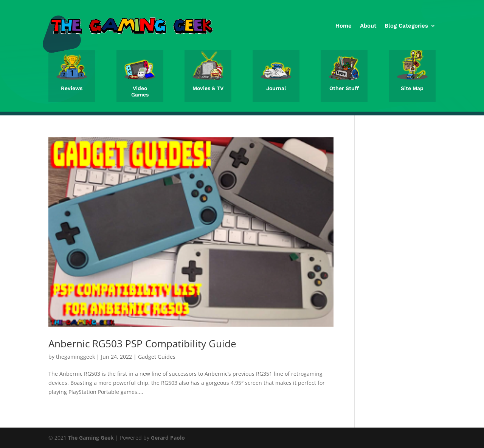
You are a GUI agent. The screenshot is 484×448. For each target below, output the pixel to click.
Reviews (72, 88)
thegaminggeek (75, 357)
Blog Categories (406, 26)
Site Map (412, 88)
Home (344, 26)
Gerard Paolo (168, 438)
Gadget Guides (157, 357)
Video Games (140, 91)
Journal (276, 88)
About (368, 26)
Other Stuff (344, 88)
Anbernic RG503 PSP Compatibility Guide (142, 344)
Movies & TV (208, 88)
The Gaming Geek (91, 438)
